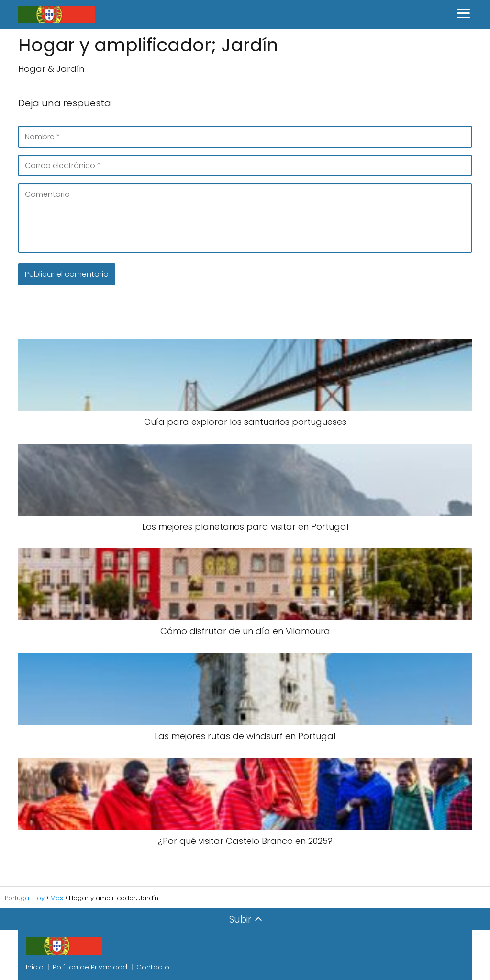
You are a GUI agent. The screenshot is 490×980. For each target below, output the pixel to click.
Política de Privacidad (90, 967)
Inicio (35, 967)
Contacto (153, 967)
